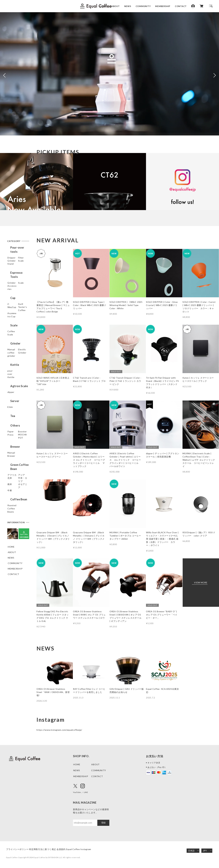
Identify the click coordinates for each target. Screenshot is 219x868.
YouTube (78, 792)
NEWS (128, 6)
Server (12, 410)
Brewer (12, 458)
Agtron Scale (16, 395)
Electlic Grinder (16, 372)
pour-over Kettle (17, 387)
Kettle (12, 380)
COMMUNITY (143, 6)
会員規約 (70, 849)
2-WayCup (13, 317)
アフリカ (12, 484)
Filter (11, 260)
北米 (10, 495)
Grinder (12, 265)
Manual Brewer (16, 465)
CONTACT (181, 6)
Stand (11, 276)
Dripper (12, 254)
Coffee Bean (16, 525)
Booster (12, 444)
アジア (11, 489)
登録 (103, 823)
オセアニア (13, 511)
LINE (88, 792)
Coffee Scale (15, 348)
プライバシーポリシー (17, 849)
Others (12, 432)
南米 (10, 506)
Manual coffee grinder (15, 365)
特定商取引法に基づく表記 (47, 849)
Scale (11, 271)
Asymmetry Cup (16, 333)
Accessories (14, 302)
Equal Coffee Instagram (92, 849)
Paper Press (14, 439)
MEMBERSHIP (163, 6)
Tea (10, 425)
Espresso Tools (18, 284)
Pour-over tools (18, 248)
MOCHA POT (15, 450)
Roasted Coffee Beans (16, 533)
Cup (10, 310)
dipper (11, 402)
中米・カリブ (15, 500)
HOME (103, 6)
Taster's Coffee (16, 328)
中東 (10, 517)
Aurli (10, 322)
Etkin (10, 417)
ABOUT (116, 6)
